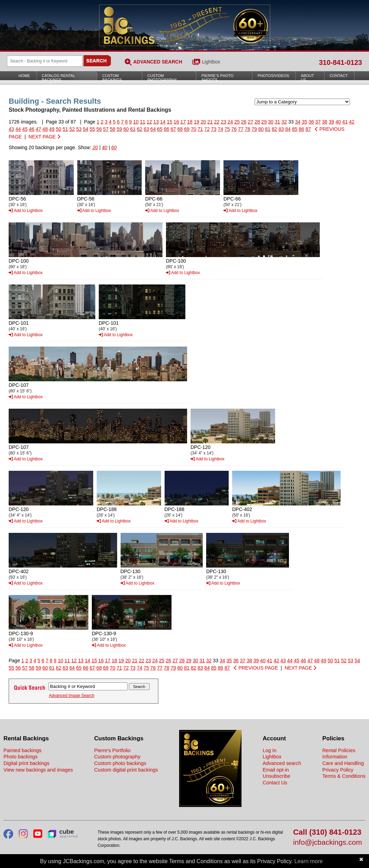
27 (251, 122)
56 (99, 129)
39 (332, 122)
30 (271, 122)
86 (301, 129)
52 (72, 129)
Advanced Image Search (72, 696)
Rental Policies (339, 750)
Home (24, 76)
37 (318, 122)
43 (11, 129)
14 (163, 122)
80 (261, 129)
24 (230, 122)
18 (190, 122)
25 (237, 122)
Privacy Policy (338, 770)
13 (156, 122)
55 (93, 129)
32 (284, 122)
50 (59, 129)
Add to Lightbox (26, 211)
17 (183, 122)
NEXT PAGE (44, 137)
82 (274, 129)
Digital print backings (27, 763)
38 (325, 122)
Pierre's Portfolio (112, 750)
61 (133, 129)
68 (180, 129)
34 (298, 122)
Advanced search (282, 763)
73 (214, 129)
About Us (307, 78)
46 (32, 129)
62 (140, 129)
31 (278, 122)
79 (254, 129)
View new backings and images (38, 770)
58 (113, 129)
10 (136, 122)
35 (305, 122)
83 (281, 129)
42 (352, 122)
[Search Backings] (45, 61)
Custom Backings (112, 78)
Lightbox (211, 62)
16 (176, 122)
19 (196, 122)
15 (170, 122)
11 (143, 122)
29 (264, 122)
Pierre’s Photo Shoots (217, 78)
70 (194, 129)
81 (268, 129)
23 (223, 122)
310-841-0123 (340, 62)
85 (295, 129)
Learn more (309, 861)
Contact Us (275, 783)
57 (106, 129)
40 (338, 122)
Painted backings (23, 750)
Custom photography (117, 757)
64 (153, 129)
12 (149, 122)
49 (52, 129)
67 (173, 129)
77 (241, 129)
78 (247, 129)
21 (210, 122)
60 (126, 129)
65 (160, 129)
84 (288, 129)
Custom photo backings (120, 763)
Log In (270, 750)
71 (200, 129)
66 (167, 129)
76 (234, 129)
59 (120, 129)
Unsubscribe (276, 776)
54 (86, 129)
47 (38, 129)
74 (221, 129)
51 (65, 129)
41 (345, 122)
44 (18, 129)
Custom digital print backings (126, 770)
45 (25, 129)
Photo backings (20, 757)
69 (187, 129)
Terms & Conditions (344, 776)
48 (45, 129)
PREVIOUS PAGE (256, 668)
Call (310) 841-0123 (327, 832)
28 (257, 122)
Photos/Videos (273, 76)
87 (308, 129)
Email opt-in (276, 770)
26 (244, 122)
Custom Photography (162, 78)
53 (79, 129)
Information (335, 757)
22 (217, 122)
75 (227, 129)
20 (203, 122)
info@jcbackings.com (328, 843)
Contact (339, 76)
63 (146, 129)
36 (311, 122)
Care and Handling (343, 763)
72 (207, 129)
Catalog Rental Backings (59, 78)
